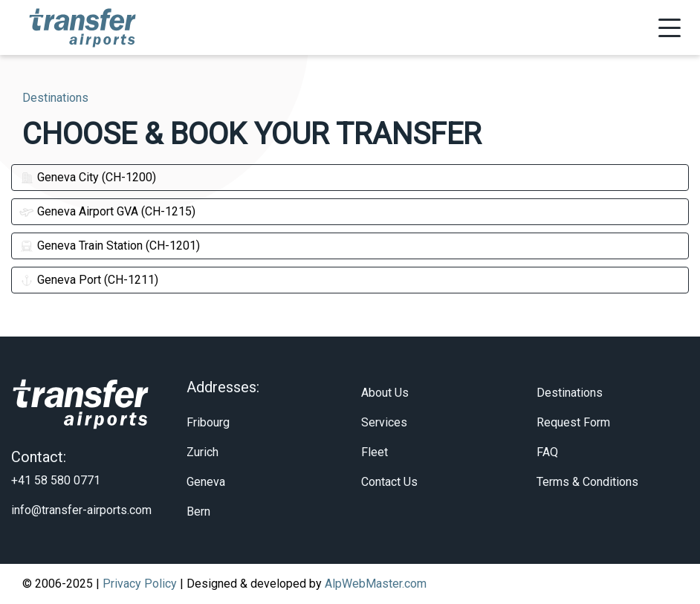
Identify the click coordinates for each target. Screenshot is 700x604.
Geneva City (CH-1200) (88, 177)
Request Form (573, 422)
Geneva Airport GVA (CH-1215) (107, 211)
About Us (385, 393)
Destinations (570, 393)
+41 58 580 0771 (56, 480)
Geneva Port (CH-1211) (89, 280)
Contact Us (389, 482)
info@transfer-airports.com (81, 510)
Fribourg (208, 422)
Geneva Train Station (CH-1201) (110, 246)
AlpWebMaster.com (376, 584)
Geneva (206, 482)
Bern (198, 512)
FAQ (547, 452)
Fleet (375, 452)
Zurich (202, 452)
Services (384, 422)
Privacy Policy (140, 584)
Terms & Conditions (587, 482)
